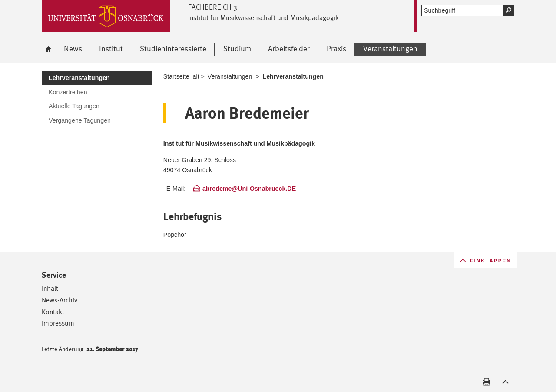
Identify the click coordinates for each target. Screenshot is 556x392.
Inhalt (50, 288)
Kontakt (53, 312)
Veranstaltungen (230, 76)
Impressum (58, 323)
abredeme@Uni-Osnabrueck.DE (249, 189)
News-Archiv (60, 300)
